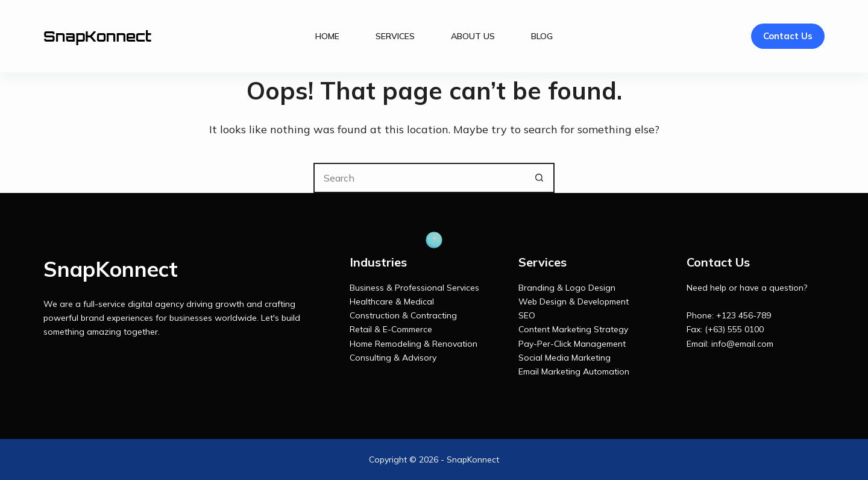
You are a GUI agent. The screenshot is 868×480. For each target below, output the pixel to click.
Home (327, 36)
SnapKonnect (97, 36)
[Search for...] (419, 178)
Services (395, 36)
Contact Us (788, 36)
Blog (542, 36)
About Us (473, 36)
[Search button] (539, 178)
